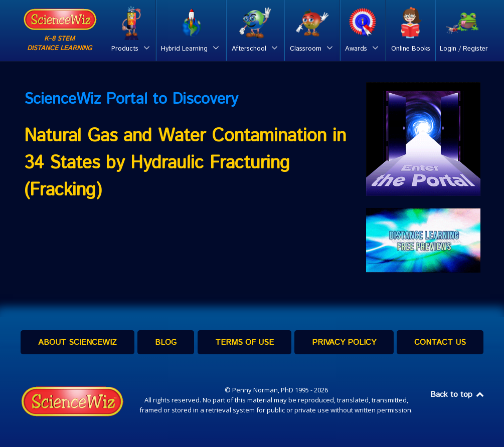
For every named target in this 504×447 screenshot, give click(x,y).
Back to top (458, 395)
